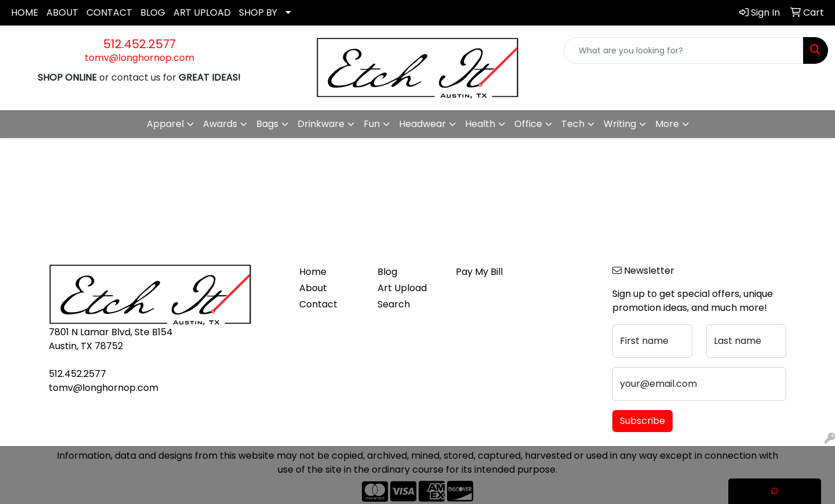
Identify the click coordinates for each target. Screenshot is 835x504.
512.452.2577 (139, 44)
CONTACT (109, 12)
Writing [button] (620, 124)
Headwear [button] (422, 124)
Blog (387, 272)
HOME (25, 12)
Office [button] (528, 124)
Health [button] (480, 124)
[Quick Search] (684, 50)
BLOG (153, 12)
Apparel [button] (165, 124)
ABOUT (62, 12)
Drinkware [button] (321, 124)
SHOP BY (258, 12)
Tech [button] (573, 124)
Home (313, 272)
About (313, 288)
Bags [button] (267, 124)
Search (394, 304)
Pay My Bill (479, 272)
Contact (318, 304)
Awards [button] (220, 124)
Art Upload (402, 288)
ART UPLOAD (202, 12)
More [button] (667, 124)
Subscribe (642, 421)
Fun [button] (372, 124)
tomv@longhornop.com (139, 58)
